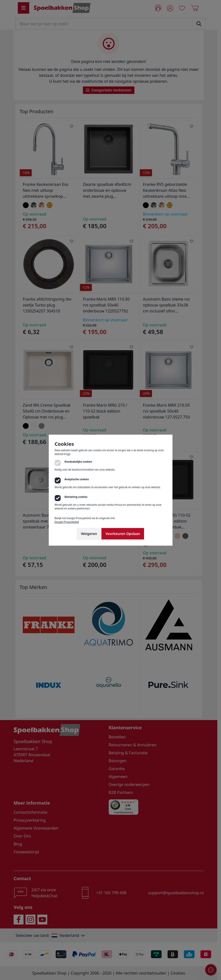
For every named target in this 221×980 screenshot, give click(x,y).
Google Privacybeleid (67, 522)
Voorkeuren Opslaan (123, 534)
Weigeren (89, 534)
